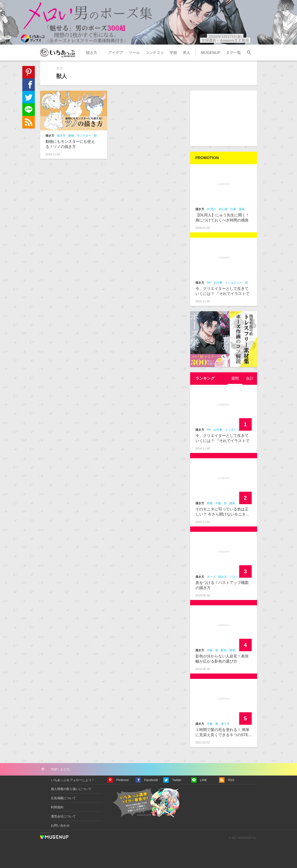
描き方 (92, 53)
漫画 (242, 209)
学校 (173, 53)
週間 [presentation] (235, 378)
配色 (224, 650)
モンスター (84, 136)
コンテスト (155, 53)
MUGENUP (211, 53)
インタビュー (234, 283)
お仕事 (218, 283)
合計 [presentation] (250, 378)
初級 (210, 503)
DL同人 (212, 209)
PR (209, 283)
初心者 (223, 209)
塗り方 (225, 724)
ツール (134, 53)
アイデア (116, 53)
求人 (186, 53)
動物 (71, 136)
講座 (232, 503)
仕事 (233, 209)
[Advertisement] (224, 119)
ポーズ (211, 577)
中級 (218, 503)
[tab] (235, 379)
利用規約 (57, 807)
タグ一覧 (233, 53)
